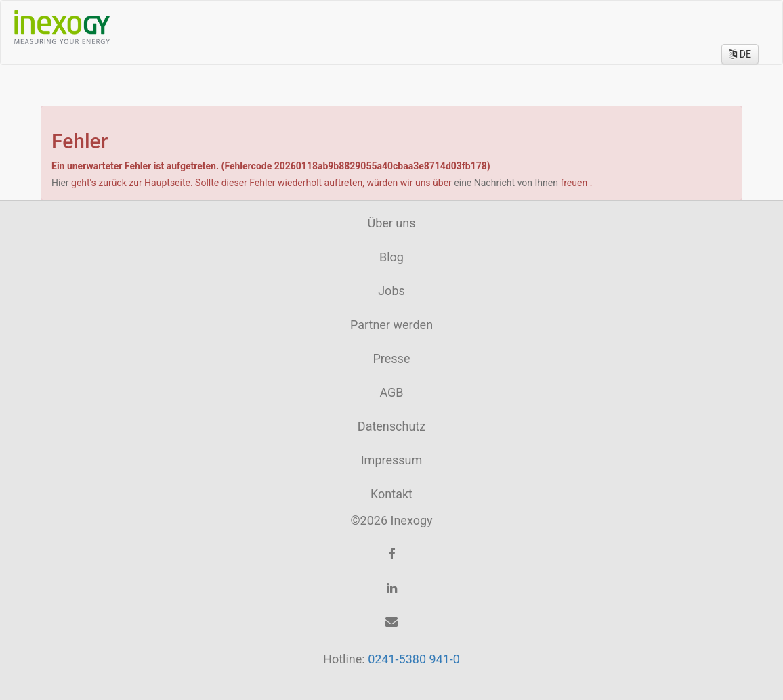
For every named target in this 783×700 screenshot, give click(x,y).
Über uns (391, 223)
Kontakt (391, 494)
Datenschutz (391, 426)
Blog (391, 257)
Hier (61, 183)
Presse (392, 358)
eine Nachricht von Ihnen (507, 183)
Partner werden (391, 325)
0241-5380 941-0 (414, 659)
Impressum (392, 460)
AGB (391, 392)
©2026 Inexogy (391, 520)
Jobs (391, 291)
